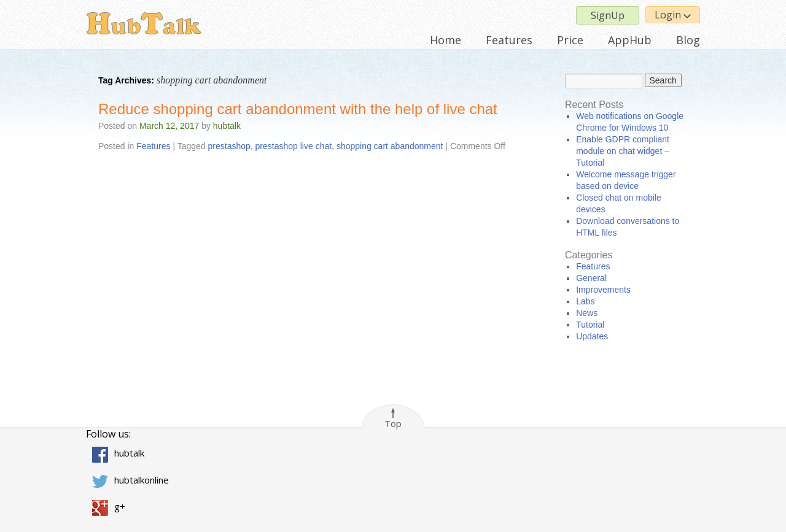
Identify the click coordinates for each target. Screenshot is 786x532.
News (587, 313)
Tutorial (590, 325)
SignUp (608, 15)
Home (446, 40)
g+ (120, 506)
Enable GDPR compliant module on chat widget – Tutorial (623, 151)
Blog (688, 40)
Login (673, 15)
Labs (585, 301)
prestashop (229, 146)
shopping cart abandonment (390, 146)
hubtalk (227, 126)
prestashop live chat (294, 146)
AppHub (630, 40)
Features (509, 40)
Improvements (603, 290)
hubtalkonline (142, 480)
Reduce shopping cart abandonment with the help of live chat (298, 109)
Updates (592, 336)
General (591, 278)
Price (570, 40)
